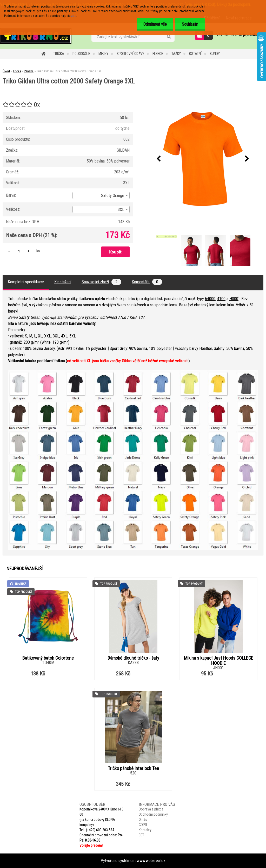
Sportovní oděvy (130, 54)
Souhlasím (190, 24)
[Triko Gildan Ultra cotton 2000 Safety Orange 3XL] (203, 159)
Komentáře (147, 282)
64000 (210, 299)
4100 (221, 299)
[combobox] (101, 195)
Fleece (158, 54)
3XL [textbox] (121, 210)
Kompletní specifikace (26, 282)
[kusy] (19, 251)
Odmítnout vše (155, 24)
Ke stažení (63, 282)
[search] (169, 37)
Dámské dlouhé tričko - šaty (133, 658)
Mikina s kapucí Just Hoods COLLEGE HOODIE (219, 661)
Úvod (6, 71)
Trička (59, 54)
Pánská (29, 71)
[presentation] (159, 159)
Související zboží (101, 282)
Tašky (176, 54)
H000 (234, 299)
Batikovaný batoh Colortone (48, 658)
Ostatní (195, 54)
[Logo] (36, 36)
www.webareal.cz (151, 861)
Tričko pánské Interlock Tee (133, 768)
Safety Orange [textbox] (113, 196)
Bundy (215, 54)
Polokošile (81, 54)
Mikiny (103, 54)
